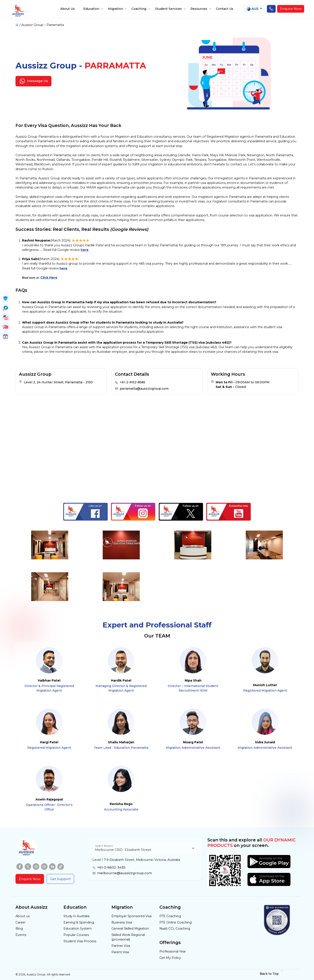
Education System (78, 929)
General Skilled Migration (130, 929)
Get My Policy (170, 958)
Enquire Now (291, 9)
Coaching (139, 9)
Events (21, 935)
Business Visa (122, 922)
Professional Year (173, 951)
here (85, 250)
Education (91, 9)
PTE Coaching (170, 916)
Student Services (168, 9)
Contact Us (225, 9)
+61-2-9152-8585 (132, 382)
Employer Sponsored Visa (131, 916)
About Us (67, 9)
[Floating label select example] (145, 848)
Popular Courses (76, 935)
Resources (199, 9)
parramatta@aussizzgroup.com (144, 389)
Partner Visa (121, 946)
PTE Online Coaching (176, 922)
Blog (19, 929)
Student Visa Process (80, 941)
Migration (115, 9)
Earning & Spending (79, 922)
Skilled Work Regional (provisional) (128, 937)
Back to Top (272, 974)
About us (23, 916)
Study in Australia (76, 916)
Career (20, 922)
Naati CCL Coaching (175, 929)
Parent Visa (120, 952)
